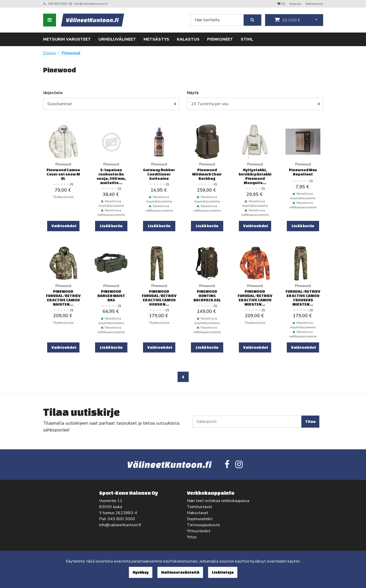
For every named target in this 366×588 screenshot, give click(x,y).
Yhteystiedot (199, 531)
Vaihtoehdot (64, 226)
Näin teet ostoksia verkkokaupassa (218, 501)
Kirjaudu (296, 4)
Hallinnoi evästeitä (180, 572)
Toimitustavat (200, 507)
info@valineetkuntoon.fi (91, 4)
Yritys (192, 537)
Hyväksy (141, 572)
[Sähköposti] (247, 422)
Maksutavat (198, 513)
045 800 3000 (58, 4)
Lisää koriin (111, 226)
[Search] (217, 20)
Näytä (193, 93)
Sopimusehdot (200, 519)
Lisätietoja (223, 572)
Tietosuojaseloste (203, 525)
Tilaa (310, 421)
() (287, 20)
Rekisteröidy (314, 4)
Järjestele (53, 93)
